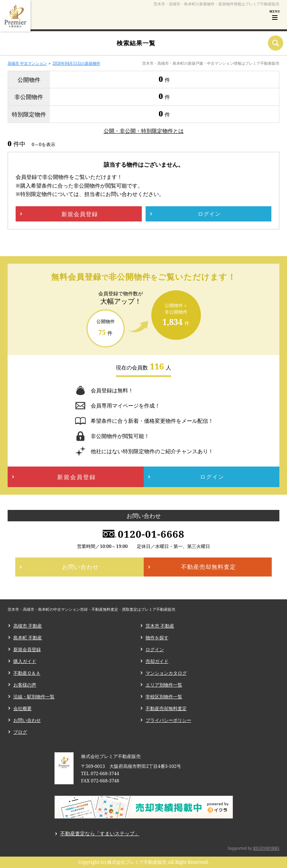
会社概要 (22, 708)
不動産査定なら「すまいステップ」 (100, 833)
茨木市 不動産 (160, 626)
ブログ (20, 732)
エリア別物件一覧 (164, 685)
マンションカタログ (166, 673)
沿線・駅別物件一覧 (34, 697)
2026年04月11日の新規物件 (76, 63)
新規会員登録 (27, 649)
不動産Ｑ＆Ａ (27, 673)
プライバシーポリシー (168, 720)
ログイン (155, 649)
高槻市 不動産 (28, 626)
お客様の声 (25, 685)
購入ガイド (25, 661)
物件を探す (157, 638)
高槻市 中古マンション (27, 63)
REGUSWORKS (266, 848)
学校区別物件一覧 (164, 697)
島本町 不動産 (28, 638)
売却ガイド (157, 661)
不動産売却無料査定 (166, 708)
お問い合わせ (27, 720)
